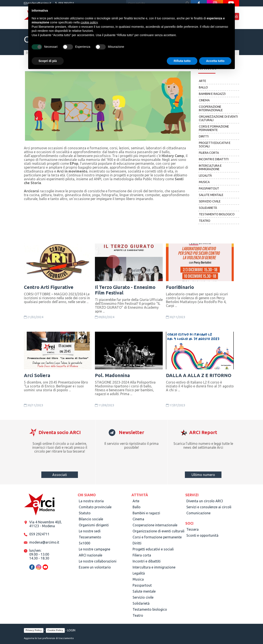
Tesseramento (90, 537)
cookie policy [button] (89, 22)
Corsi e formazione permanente (214, 128)
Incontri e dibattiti (214, 159)
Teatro (205, 221)
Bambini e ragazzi (212, 94)
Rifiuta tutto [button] (182, 61)
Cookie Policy (55, 630)
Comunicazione (198, 513)
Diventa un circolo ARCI (205, 501)
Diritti (204, 136)
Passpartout (209, 188)
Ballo (203, 87)
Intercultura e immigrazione (210, 167)
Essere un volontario (95, 567)
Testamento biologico (217, 214)
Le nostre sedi (90, 531)
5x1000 (84, 543)
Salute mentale (211, 195)
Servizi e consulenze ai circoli (209, 507)
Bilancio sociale (91, 519)
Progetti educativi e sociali (215, 145)
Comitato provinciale (95, 507)
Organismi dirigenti (94, 525)
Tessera (193, 529)
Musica (204, 182)
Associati (60, 475)
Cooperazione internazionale (211, 108)
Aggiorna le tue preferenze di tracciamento (49, 638)
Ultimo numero (203, 475)
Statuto (85, 513)
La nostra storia (91, 501)
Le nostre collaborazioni (98, 561)
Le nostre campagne (94, 549)
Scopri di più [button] (48, 61)
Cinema (204, 100)
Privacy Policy (34, 630)
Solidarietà (208, 208)
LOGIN (71, 630)
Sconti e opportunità (202, 535)
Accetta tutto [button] (215, 61)
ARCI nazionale (91, 555)
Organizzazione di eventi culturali (218, 118)
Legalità (205, 176)
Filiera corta (209, 153)
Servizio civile (210, 201)
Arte (203, 81)
